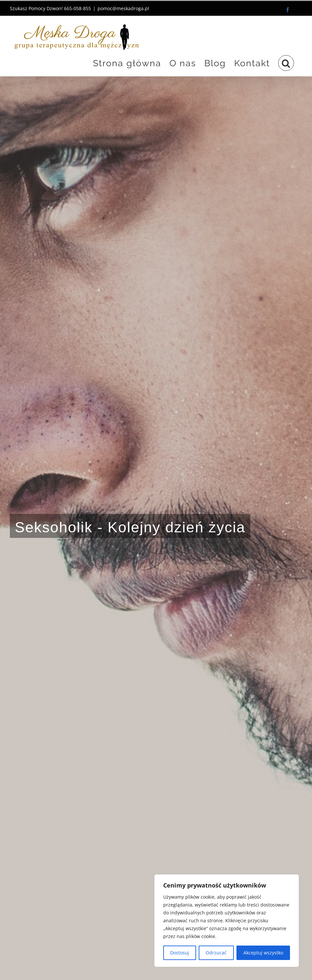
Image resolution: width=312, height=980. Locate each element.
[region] (227, 921)
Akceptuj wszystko (263, 953)
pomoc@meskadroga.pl (123, 8)
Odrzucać (216, 953)
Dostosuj (180, 953)
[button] (286, 63)
